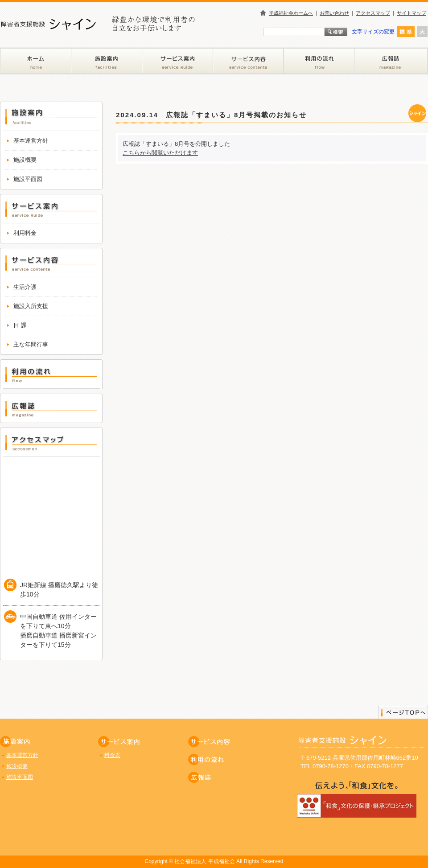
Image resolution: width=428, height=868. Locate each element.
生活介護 (25, 287)
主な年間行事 (31, 344)
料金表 (112, 755)
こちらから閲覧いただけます (160, 153)
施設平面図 (28, 179)
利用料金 (25, 233)
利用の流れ (319, 61)
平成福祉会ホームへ (291, 13)
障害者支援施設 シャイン (156, 35)
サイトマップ (412, 13)
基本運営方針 (31, 141)
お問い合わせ (334, 13)
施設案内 (107, 61)
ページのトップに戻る (403, 712)
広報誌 (391, 61)
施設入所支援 (31, 306)
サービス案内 (178, 61)
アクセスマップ (373, 13)
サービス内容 (248, 61)
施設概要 (25, 160)
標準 (406, 32)
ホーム (36, 61)
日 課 (20, 325)
